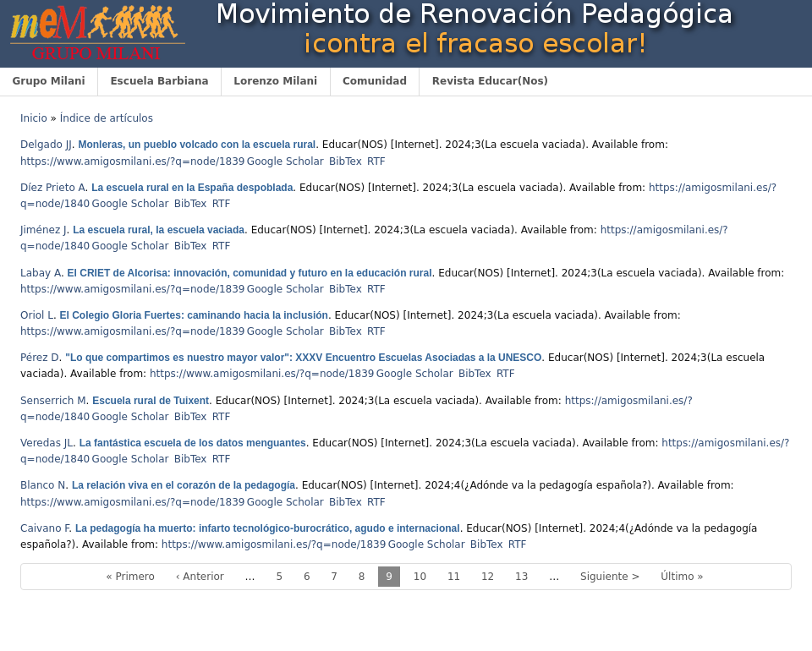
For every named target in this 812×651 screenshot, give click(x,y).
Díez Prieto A (53, 188)
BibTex (346, 161)
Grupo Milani (48, 81)
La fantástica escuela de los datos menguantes (193, 443)
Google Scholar (285, 161)
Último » (682, 577)
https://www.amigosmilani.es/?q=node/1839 (132, 161)
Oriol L (37, 315)
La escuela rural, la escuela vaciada (159, 230)
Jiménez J (44, 230)
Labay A (41, 273)
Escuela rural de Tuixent (151, 401)
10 (420, 577)
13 (521, 577)
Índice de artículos (107, 118)
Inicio (34, 118)
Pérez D (40, 358)
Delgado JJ (46, 145)
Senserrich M (53, 401)
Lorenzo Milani (275, 81)
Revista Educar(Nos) (490, 81)
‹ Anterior (200, 577)
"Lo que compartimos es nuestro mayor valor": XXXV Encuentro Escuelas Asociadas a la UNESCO (303, 358)
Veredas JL (47, 443)
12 (488, 577)
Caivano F (44, 528)
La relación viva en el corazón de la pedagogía (184, 485)
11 (454, 577)
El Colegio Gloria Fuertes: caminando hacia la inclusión (194, 315)
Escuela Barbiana (159, 81)
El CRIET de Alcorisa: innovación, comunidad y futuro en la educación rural (250, 273)
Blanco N (43, 485)
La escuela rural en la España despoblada (192, 188)
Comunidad (375, 81)
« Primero (130, 577)
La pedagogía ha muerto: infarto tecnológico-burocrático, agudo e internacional (268, 528)
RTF (376, 161)
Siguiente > (610, 577)
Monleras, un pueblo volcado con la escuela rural (197, 145)
